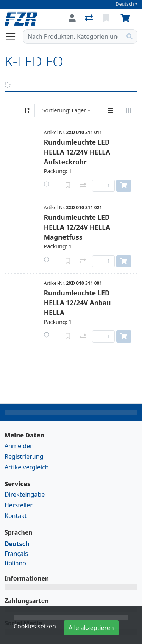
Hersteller (19, 505)
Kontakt (16, 516)
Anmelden (19, 446)
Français (16, 554)
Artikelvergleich (27, 467)
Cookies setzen (35, 626)
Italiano (15, 563)
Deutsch (125, 4)
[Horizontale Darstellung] (128, 110)
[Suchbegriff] (73, 36)
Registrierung (24, 456)
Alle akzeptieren (91, 628)
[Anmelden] (72, 18)
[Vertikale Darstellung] (110, 110)
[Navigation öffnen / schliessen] (14, 36)
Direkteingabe (25, 494)
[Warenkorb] (126, 18)
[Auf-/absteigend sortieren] (27, 110)
